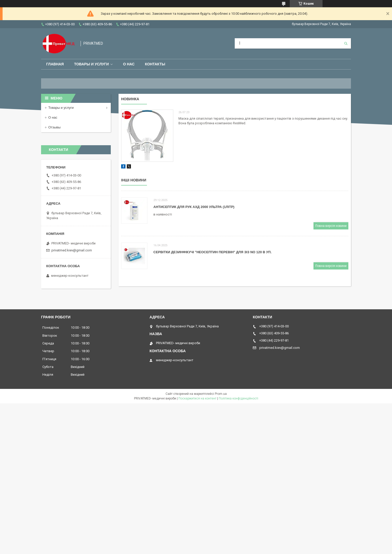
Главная (55, 64)
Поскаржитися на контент (197, 398)
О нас (129, 64)
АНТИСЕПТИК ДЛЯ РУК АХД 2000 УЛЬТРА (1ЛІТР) (194, 207)
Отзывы (54, 127)
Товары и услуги (92, 64)
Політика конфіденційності (238, 398)
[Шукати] (346, 43)
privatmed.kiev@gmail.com (72, 250)
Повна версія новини (331, 226)
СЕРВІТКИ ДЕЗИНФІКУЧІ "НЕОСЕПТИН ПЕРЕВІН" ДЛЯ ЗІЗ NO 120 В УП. (213, 252)
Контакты (155, 64)
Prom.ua (221, 394)
